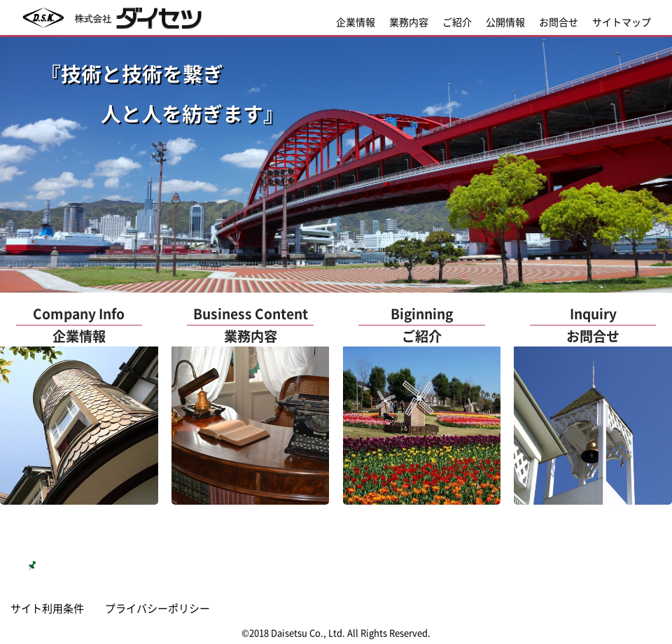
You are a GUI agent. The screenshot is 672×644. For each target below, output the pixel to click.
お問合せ (559, 22)
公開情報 (505, 22)
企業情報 (356, 22)
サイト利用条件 (47, 608)
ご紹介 (457, 22)
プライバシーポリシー (157, 608)
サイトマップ (622, 22)
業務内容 (409, 22)
